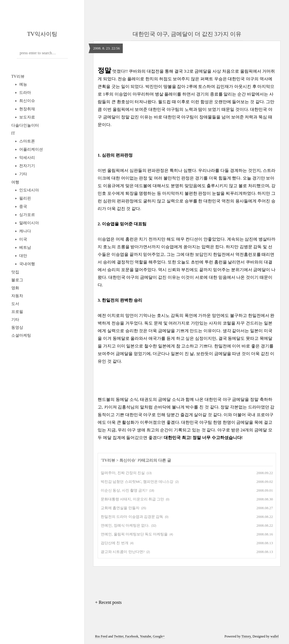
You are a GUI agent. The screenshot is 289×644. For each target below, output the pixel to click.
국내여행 (27, 264)
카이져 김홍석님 (120, 407)
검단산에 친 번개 (115, 543)
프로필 (17, 312)
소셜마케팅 (21, 335)
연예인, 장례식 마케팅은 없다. (125, 525)
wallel (274, 636)
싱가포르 (27, 215)
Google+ (159, 636)
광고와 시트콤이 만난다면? (123, 552)
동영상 (17, 328)
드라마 (25, 93)
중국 (23, 207)
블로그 (17, 280)
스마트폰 (27, 141)
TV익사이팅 (42, 34)
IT (13, 133)
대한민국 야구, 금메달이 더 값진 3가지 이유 (187, 34)
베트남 (25, 248)
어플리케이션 (30, 149)
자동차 (17, 296)
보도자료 (27, 117)
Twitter (119, 636)
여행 (15, 182)
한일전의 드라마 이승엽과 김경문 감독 (132, 517)
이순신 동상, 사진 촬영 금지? (124, 490)
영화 (15, 288)
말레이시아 (29, 223)
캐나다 (25, 231)
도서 (15, 304)
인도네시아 (29, 190)
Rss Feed (101, 636)
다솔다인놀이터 (25, 125)
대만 (23, 256)
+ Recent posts (108, 602)
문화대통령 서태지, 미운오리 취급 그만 (132, 499)
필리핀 (25, 198)
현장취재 (27, 109)
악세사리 (27, 158)
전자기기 (27, 166)
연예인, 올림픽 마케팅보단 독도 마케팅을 (134, 534)
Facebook (132, 636)
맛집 (15, 272)
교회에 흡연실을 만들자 (120, 508)
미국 (23, 239)
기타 (23, 174)
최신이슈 (27, 101)
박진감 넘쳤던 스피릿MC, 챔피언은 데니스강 (137, 482)
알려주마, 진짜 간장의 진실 (123, 473)
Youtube (146, 636)
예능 (23, 84)
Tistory (246, 636)
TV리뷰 (18, 76)
